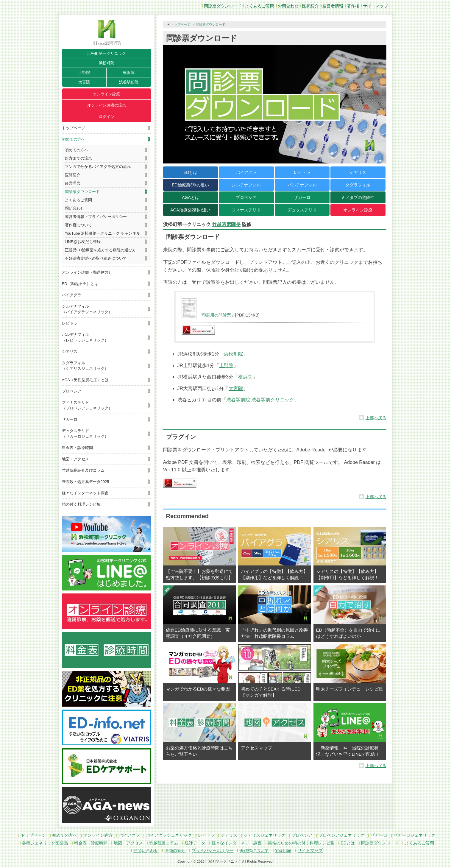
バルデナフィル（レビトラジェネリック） (85, 337)
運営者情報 (333, 6)
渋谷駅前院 (129, 82)
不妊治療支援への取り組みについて (96, 258)
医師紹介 (310, 6)
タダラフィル (358, 185)
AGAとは (191, 197)
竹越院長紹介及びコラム (83, 470)
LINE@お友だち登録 (83, 242)
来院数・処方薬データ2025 (86, 482)
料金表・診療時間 (77, 448)
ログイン (107, 117)
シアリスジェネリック (264, 835)
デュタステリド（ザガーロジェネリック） (85, 434)
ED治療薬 (190, 185)
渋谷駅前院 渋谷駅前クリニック (260, 400)
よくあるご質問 (260, 6)
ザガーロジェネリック (414, 835)
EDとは (190, 172)
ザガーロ (70, 419)
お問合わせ (288, 6)
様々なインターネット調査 (85, 493)
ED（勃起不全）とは (80, 284)
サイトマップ (375, 6)
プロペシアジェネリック (341, 835)
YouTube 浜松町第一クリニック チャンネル (103, 233)
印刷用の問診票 (216, 315)
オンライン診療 (106, 94)
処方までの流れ (78, 158)
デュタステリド (302, 210)
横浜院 (129, 73)
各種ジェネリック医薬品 (45, 843)
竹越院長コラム (164, 843)
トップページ (74, 128)
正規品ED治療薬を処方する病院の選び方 (100, 250)
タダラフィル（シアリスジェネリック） (85, 366)
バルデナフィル (302, 185)
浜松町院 (107, 63)
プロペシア (72, 391)
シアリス (70, 352)
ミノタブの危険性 (358, 197)
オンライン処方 (98, 835)
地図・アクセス (75, 459)
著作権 (353, 6)
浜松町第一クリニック (107, 53)
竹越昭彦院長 (226, 224)
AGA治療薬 (190, 210)
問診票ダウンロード (223, 6)
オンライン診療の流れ (107, 105)
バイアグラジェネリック (169, 835)
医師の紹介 (175, 850)
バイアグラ (72, 295)
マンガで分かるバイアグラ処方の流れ (98, 167)
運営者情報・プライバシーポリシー (96, 217)
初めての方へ (74, 139)
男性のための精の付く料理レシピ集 (301, 843)
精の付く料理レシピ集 (81, 504)
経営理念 (73, 183)
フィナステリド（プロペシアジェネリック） (87, 405)
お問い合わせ (146, 850)
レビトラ (70, 323)
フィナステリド (246, 210)
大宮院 (84, 82)
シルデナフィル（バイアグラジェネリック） (87, 309)
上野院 (84, 73)
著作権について (78, 225)
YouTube (283, 850)
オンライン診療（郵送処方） (87, 272)
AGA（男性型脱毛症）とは (85, 380)
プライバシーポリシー (213, 850)
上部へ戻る (376, 418)
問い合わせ (75, 208)
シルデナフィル (246, 185)
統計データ (195, 843)
